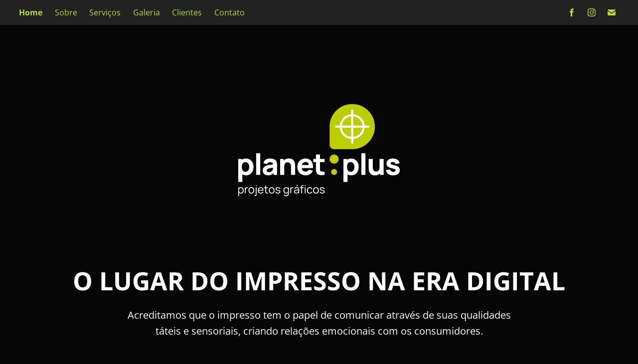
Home (31, 12)
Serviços (105, 12)
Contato (230, 12)
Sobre (66, 12)
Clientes (187, 12)
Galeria (147, 12)
